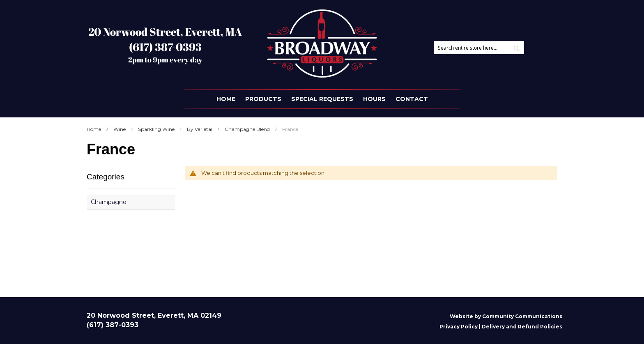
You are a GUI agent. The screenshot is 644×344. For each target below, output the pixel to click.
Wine (120, 129)
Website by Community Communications (506, 316)
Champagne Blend (248, 129)
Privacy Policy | (461, 327)
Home (94, 129)
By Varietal (200, 129)
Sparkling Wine (157, 129)
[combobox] (479, 48)
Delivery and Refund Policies (522, 327)
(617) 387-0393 (165, 47)
